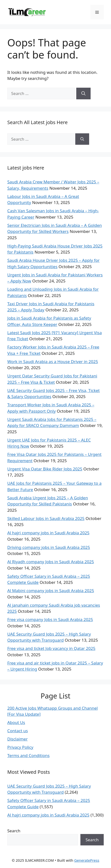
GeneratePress (87, 860)
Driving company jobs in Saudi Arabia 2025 (49, 547)
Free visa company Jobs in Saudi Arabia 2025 (50, 619)
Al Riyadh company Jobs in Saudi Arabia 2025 (51, 562)
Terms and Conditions (28, 755)
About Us (16, 722)
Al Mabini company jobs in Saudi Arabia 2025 (51, 591)
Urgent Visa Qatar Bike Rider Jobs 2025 (45, 469)
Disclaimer (17, 739)
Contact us (18, 731)
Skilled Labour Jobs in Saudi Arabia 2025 (46, 518)
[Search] (83, 94)
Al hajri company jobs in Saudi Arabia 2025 (48, 533)
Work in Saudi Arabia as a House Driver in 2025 (53, 362)
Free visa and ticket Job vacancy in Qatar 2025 (51, 648)
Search (14, 831)
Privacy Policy (20, 747)
